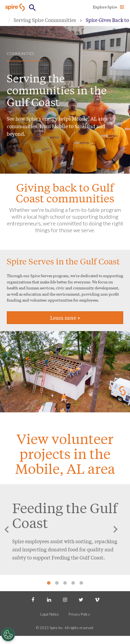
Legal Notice (50, 614)
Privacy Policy (79, 614)
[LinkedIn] (49, 599)
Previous (7, 529)
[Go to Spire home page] (16, 7)
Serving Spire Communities (45, 20)
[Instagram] (65, 599)
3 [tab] (65, 583)
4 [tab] (73, 583)
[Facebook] (33, 599)
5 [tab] (81, 583)
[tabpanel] (65, 530)
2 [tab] (57, 583)
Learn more (65, 318)
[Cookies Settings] (8, 635)
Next (115, 529)
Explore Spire (105, 7)
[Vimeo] (97, 599)
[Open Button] (32, 8)
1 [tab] (49, 583)
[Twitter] (81, 599)
